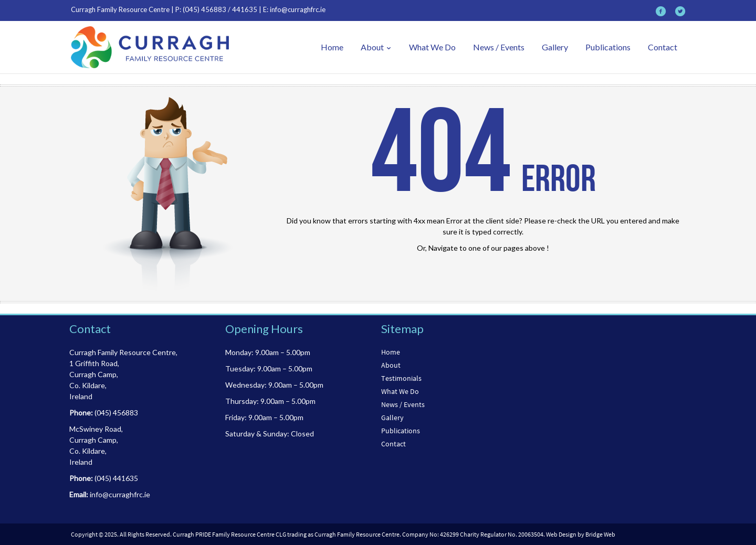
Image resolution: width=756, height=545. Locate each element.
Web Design (561, 534)
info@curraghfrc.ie (298, 9)
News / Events (499, 47)
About (376, 47)
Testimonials (401, 378)
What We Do (432, 47)
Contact (663, 47)
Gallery (555, 47)
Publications (608, 47)
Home (332, 47)
